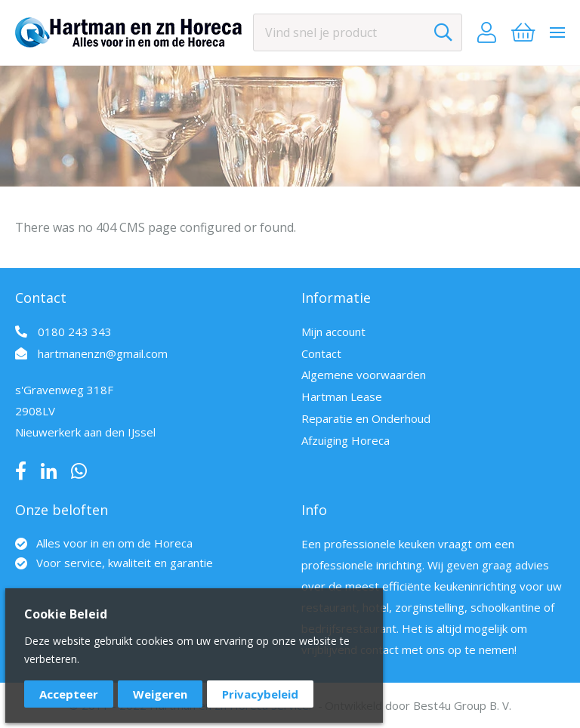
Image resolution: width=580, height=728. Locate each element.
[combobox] (358, 32)
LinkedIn (49, 471)
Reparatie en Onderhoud (366, 418)
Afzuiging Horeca (346, 440)
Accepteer (69, 694)
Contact (321, 353)
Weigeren (160, 694)
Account (487, 32)
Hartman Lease (342, 396)
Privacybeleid (260, 694)
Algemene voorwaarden (364, 375)
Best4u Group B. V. (462, 705)
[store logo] (128, 32)
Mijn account (333, 332)
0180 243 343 (75, 332)
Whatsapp (79, 471)
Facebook (21, 471)
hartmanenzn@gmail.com (103, 353)
